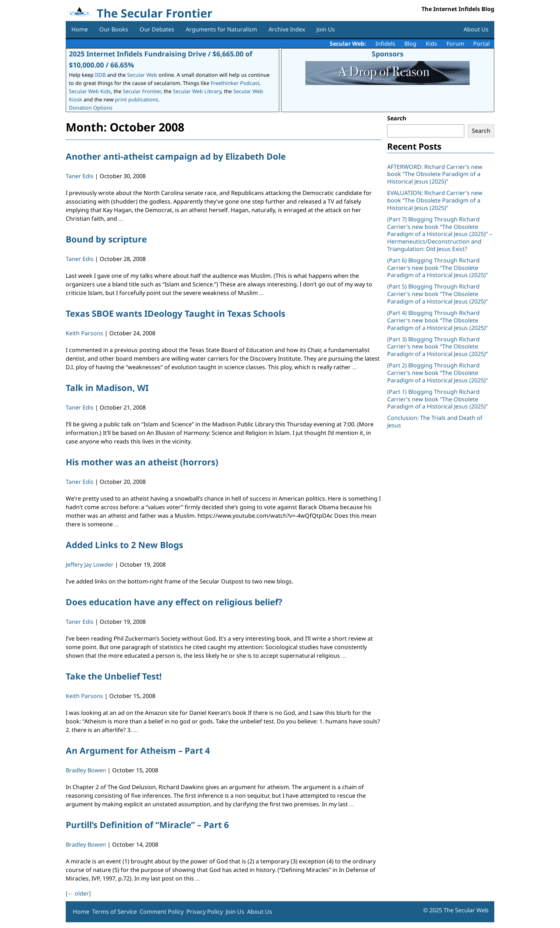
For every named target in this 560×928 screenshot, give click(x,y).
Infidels (385, 44)
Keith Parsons (84, 333)
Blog (410, 44)
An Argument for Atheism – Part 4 (138, 750)
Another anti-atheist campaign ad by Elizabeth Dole (176, 156)
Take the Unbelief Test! (114, 676)
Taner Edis (80, 176)
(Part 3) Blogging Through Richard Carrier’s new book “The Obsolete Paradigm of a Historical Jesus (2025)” (438, 347)
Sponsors (388, 54)
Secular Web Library (197, 91)
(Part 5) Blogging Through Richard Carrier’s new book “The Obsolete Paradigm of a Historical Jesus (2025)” (437, 294)
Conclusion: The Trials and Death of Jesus (435, 422)
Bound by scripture (106, 239)
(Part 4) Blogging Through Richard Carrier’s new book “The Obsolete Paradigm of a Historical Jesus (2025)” (438, 320)
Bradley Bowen (86, 770)
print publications (137, 99)
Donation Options (91, 108)
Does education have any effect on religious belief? (174, 602)
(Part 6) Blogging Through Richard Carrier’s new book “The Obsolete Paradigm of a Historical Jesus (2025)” (437, 268)
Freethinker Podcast (235, 83)
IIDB (100, 75)
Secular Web (142, 75)
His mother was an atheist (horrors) (142, 462)
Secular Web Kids (90, 91)
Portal (481, 44)
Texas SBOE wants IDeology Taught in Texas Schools (176, 313)
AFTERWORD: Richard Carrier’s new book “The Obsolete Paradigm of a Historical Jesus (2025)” (435, 174)
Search (397, 118)
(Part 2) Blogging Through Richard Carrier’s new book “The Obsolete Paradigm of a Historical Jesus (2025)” (438, 373)
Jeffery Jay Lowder (90, 565)
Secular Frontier (142, 91)
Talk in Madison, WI (107, 388)
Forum (455, 44)
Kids (431, 44)
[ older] (78, 893)
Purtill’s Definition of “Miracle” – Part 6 (147, 825)
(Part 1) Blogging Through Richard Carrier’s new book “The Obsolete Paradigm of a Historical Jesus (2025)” (438, 399)
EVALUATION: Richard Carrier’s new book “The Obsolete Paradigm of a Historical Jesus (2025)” (435, 200)
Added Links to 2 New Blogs (124, 545)
